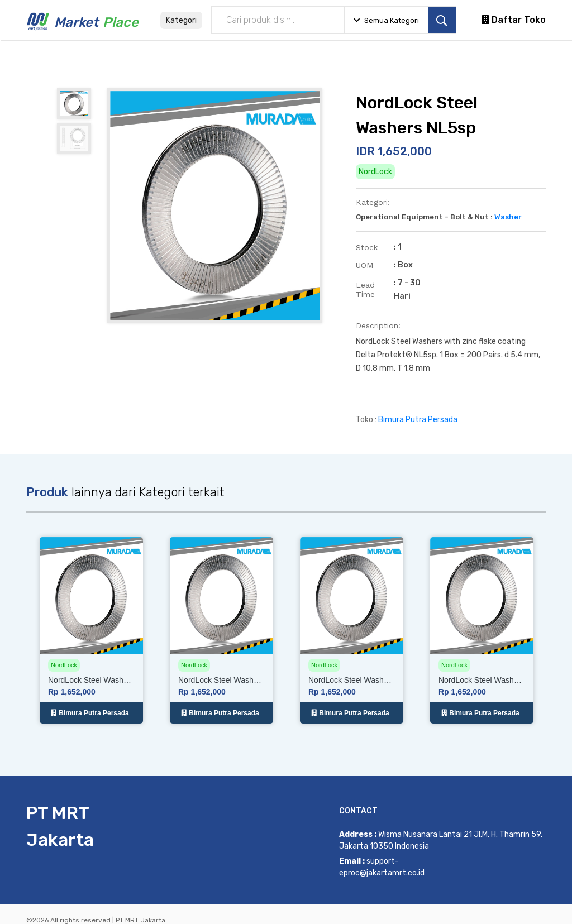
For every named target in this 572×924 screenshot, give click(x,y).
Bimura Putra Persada (418, 420)
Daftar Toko (514, 20)
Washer (508, 217)
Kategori (181, 20)
